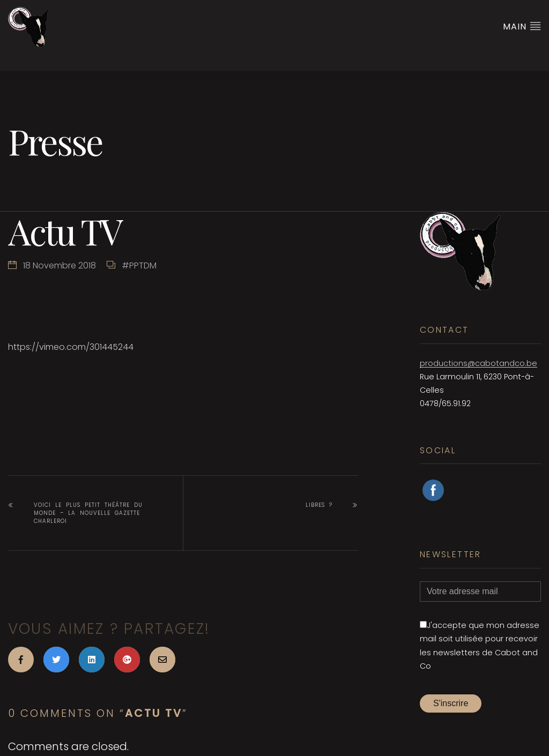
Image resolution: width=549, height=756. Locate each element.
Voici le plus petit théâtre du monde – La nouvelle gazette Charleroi (88, 513)
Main (522, 26)
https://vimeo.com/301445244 (71, 347)
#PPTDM (139, 265)
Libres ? (319, 505)
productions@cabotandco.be (478, 363)
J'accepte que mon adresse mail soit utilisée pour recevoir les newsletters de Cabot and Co (480, 646)
